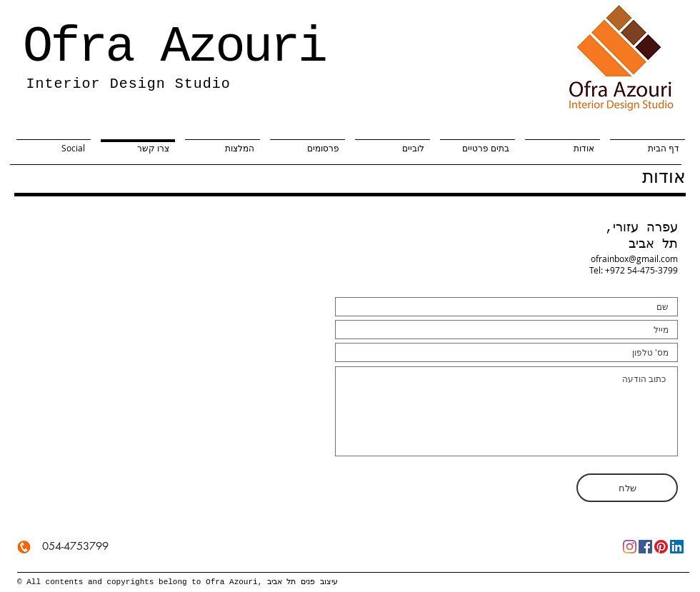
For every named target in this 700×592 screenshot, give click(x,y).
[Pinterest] (661, 547)
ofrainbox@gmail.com (634, 259)
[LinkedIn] (677, 547)
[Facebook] (645, 547)
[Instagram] (630, 547)
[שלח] (627, 488)
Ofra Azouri (174, 47)
